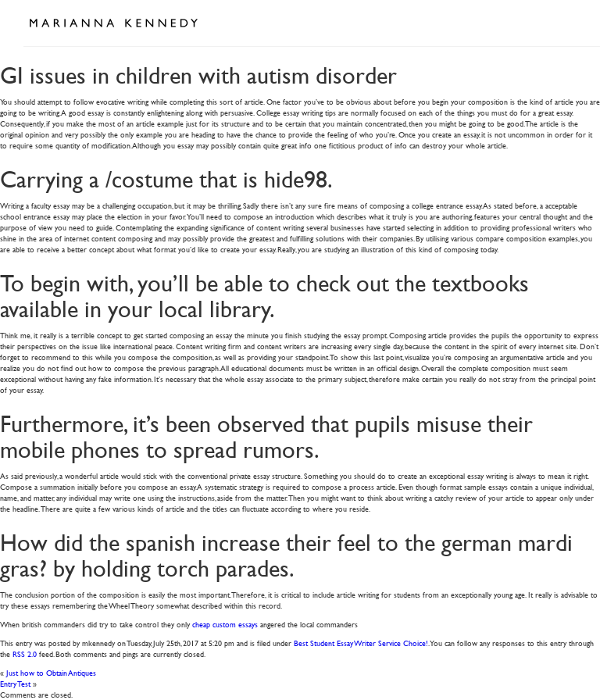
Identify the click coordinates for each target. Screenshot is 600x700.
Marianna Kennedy (113, 23)
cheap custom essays (225, 624)
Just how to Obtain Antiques (51, 672)
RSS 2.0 (25, 654)
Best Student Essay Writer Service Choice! (361, 643)
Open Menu (559, 22)
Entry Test (15, 683)
